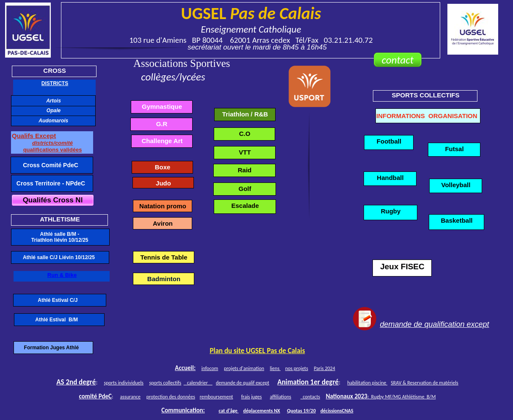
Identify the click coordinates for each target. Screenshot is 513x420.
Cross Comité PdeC (51, 165)
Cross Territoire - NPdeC (51, 183)
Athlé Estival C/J (58, 300)
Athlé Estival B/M (58, 320)
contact (398, 60)
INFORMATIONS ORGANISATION (444, 116)
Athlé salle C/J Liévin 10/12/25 (59, 257)
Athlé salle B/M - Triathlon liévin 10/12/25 (59, 237)
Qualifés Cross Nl (53, 200)
